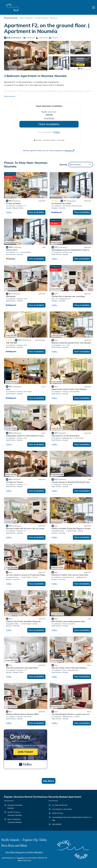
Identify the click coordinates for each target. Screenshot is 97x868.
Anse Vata (62, 208)
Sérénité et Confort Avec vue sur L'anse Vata (70, 575)
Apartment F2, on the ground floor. (66, 436)
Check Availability (49, 124)
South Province (41, 18)
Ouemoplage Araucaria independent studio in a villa (72, 819)
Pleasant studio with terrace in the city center (25, 528)
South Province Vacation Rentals (15, 814)
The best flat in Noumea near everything (68, 296)
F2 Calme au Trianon (14, 482)
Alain (8, 389)
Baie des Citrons (18, 208)
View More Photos (15, 67)
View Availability (36, 212)
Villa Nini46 (11, 296)
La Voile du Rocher (13, 203)
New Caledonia (26, 18)
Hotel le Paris (11, 250)
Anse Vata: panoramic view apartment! (22, 668)
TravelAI (20, 858)
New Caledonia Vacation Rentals (15, 821)
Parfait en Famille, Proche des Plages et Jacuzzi (71, 528)
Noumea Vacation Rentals (15, 807)
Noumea (54, 18)
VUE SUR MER (11, 343)
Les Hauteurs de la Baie (61, 203)
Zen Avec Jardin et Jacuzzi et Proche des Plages (26, 575)
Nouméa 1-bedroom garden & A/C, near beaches (71, 343)
